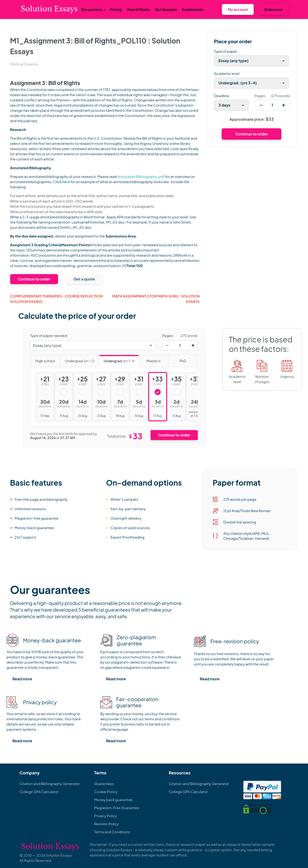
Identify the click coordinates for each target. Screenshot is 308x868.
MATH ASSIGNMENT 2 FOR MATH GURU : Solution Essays (156, 299)
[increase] (284, 105)
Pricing (116, 9)
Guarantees (104, 784)
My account (238, 9)
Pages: (168, 336)
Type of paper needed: (49, 336)
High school (43, 359)
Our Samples (166, 9)
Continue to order (34, 279)
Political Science (24, 64)
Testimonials (193, 9)
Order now (273, 9)
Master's (150, 359)
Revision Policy (107, 824)
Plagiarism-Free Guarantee (117, 808)
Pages (260, 96)
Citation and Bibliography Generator (50, 784)
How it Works (138, 9)
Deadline (222, 96)
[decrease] (261, 105)
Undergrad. (77, 359)
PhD (177, 359)
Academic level (227, 73)
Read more (22, 679)
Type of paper (226, 51)
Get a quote (84, 279)
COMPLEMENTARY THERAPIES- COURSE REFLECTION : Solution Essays (57, 299)
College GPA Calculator (39, 792)
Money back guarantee (113, 800)
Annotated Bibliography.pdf (141, 176)
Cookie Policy (106, 792)
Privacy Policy (106, 816)
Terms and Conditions (112, 832)
